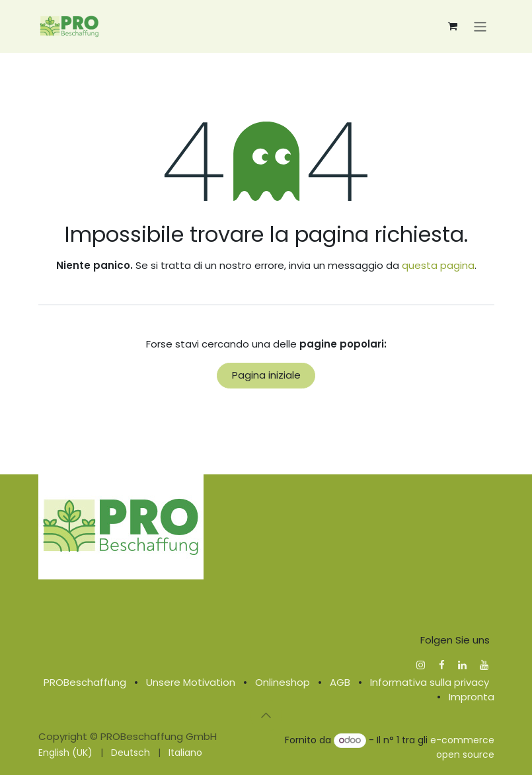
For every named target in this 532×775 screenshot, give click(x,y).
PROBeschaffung (85, 682)
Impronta (472, 697)
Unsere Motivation (191, 682)
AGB (340, 682)
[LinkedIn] (462, 665)
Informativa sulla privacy (430, 682)
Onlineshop (283, 682)
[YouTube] (484, 665)
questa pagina (438, 265)
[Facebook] (442, 665)
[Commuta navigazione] (480, 26)
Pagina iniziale (266, 375)
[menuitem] (65, 753)
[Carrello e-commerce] (453, 26)
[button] (266, 716)
